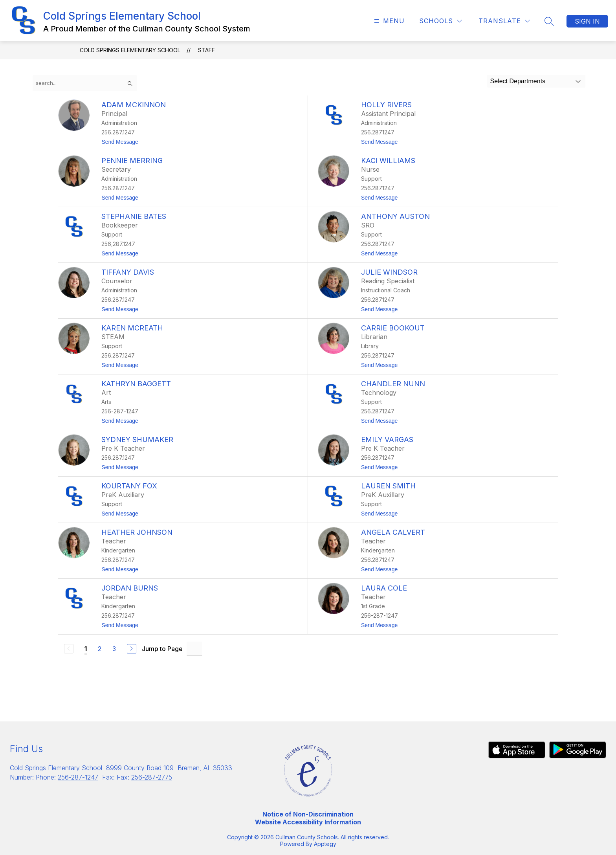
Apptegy (325, 844)
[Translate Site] (504, 21)
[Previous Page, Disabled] (69, 649)
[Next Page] (132, 649)
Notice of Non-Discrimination (308, 814)
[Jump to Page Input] (194, 649)
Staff (206, 50)
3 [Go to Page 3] (114, 649)
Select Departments (518, 81)
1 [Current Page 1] (86, 649)
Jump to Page (162, 649)
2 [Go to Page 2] (100, 649)
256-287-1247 (78, 777)
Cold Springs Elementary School (130, 50)
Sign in (587, 21)
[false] (85, 83)
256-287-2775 (152, 777)
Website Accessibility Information (308, 822)
